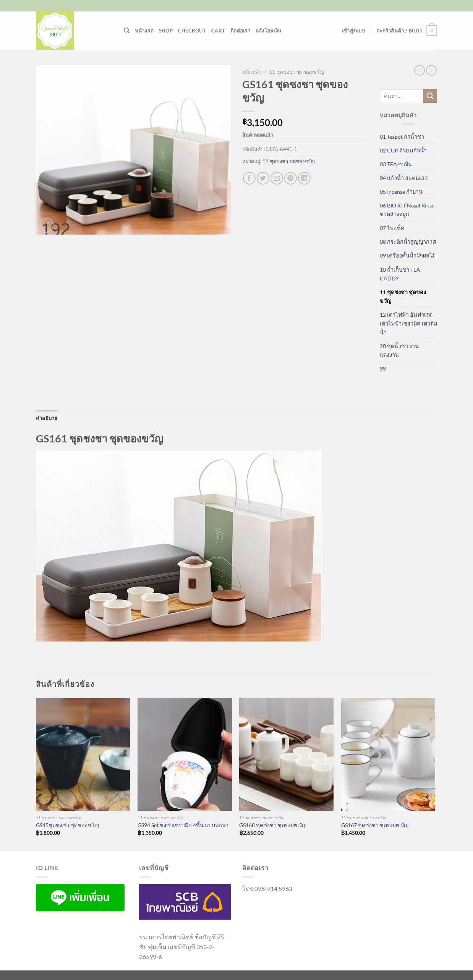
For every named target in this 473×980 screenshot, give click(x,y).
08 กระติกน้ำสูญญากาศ (408, 242)
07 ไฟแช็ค (392, 228)
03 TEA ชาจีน (396, 164)
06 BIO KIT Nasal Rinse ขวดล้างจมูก (407, 210)
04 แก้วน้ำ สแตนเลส (404, 178)
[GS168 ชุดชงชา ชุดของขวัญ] (286, 755)
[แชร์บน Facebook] (249, 178)
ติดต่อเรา (240, 31)
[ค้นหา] (127, 31)
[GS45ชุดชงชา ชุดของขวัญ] (83, 755)
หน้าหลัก (252, 72)
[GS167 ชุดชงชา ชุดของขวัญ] (388, 755)
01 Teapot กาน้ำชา (402, 137)
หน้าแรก (144, 31)
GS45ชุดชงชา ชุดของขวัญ (67, 825)
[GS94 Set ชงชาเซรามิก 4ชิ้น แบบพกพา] (185, 755)
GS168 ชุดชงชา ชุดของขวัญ (273, 825)
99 (383, 369)
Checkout (192, 31)
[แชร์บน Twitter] (263, 178)
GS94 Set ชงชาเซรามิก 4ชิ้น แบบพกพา (183, 825)
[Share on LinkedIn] (304, 178)
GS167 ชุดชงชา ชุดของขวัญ (375, 825)
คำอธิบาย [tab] (47, 418)
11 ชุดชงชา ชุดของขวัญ (296, 72)
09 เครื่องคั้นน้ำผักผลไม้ (408, 255)
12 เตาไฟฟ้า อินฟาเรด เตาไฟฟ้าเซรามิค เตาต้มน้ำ (408, 323)
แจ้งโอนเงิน (268, 31)
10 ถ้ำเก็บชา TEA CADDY (400, 274)
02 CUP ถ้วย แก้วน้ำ (403, 150)
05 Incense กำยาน (401, 192)
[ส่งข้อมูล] (430, 96)
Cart (218, 31)
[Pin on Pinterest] (291, 178)
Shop (166, 31)
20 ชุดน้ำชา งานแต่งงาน (399, 350)
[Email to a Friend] (277, 178)
